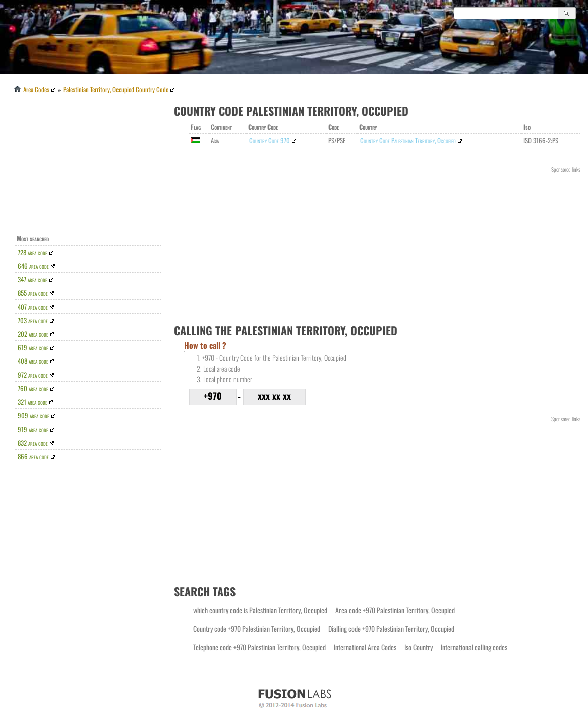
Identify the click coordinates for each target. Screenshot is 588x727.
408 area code (33, 361)
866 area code (33, 456)
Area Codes (30, 89)
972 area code (33, 375)
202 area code (33, 334)
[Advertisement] (91, 167)
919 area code (33, 429)
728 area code (33, 252)
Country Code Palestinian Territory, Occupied (408, 140)
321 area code (33, 402)
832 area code (33, 443)
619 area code (33, 347)
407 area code (33, 307)
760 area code (33, 388)
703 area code (33, 320)
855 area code (33, 293)
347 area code (33, 279)
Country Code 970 (270, 140)
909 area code (34, 415)
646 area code (33, 266)
